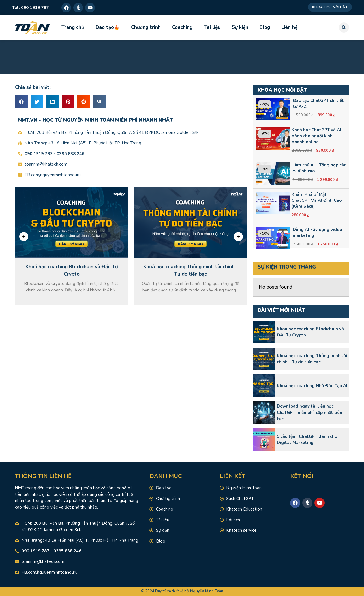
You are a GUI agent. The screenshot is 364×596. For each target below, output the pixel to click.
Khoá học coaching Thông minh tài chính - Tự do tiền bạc (312, 359)
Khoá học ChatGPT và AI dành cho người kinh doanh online (316, 136)
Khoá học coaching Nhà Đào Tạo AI (312, 386)
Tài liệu (212, 27)
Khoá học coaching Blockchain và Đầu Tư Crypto (310, 332)
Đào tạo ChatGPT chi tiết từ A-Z (318, 103)
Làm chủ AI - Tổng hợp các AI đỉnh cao (319, 168)
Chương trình (146, 27)
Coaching (182, 27)
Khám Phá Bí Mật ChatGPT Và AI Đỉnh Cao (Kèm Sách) (317, 200)
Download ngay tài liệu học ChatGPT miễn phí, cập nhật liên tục (310, 412)
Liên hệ (289, 27)
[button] (344, 27)
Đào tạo (108, 27)
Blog (265, 27)
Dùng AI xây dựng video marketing (317, 232)
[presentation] (24, 237)
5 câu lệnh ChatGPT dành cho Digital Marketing (307, 440)
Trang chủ (73, 27)
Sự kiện (240, 27)
